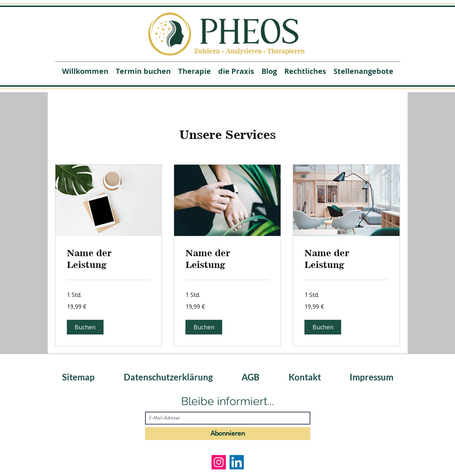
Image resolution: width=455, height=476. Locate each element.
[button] (85, 327)
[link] (109, 259)
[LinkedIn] (237, 462)
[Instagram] (219, 462)
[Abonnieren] (228, 434)
